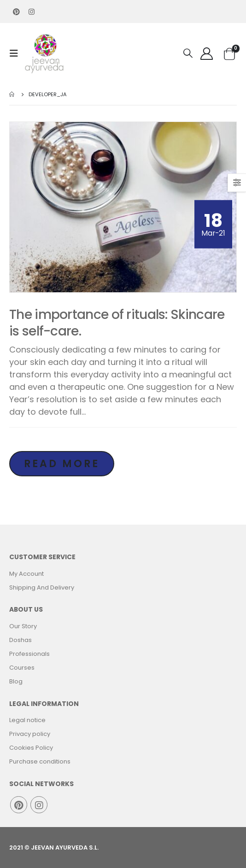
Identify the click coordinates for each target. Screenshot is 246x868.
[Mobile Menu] (17, 53)
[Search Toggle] (188, 53)
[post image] (123, 207)
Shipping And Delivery (42, 587)
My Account (26, 574)
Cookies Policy (31, 748)
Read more (62, 464)
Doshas (20, 640)
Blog (16, 681)
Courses (22, 668)
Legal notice (27, 720)
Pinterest (19, 805)
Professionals (29, 654)
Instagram (39, 805)
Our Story (23, 626)
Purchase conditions (40, 761)
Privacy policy (30, 734)
